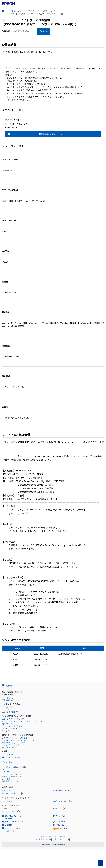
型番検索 (6, 31)
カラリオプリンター (10, 707)
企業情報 (8, 825)
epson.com (65, 840)
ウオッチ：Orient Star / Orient (13, 767)
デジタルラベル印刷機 (10, 745)
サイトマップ (44, 837)
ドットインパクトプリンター (13, 726)
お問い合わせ (60, 825)
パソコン (5, 769)
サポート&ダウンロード (14, 822)
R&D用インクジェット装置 (62, 801)
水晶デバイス (58, 809)
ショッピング (60, 822)
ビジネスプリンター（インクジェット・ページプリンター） (25, 721)
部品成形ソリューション (11, 794)
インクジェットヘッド (10, 801)
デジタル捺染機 (8, 748)
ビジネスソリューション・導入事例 (15, 817)
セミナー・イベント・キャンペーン (13, 830)
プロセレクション (9, 710)
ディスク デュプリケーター (12, 774)
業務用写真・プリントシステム (14, 743)
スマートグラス (8, 764)
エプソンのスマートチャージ (13, 719)
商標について (58, 839)
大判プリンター (8, 724)
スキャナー (6, 772)
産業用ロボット (8, 791)
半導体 (5, 809)
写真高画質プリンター (10, 700)
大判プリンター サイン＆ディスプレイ (16, 738)
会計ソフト (6, 779)
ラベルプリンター (9, 731)
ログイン (61, 829)
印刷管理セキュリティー (11, 781)
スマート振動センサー (61, 791)
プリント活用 (60, 816)
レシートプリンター (10, 729)
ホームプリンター (9, 698)
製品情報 (8, 686)
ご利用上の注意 (62, 837)
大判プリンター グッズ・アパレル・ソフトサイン (21, 740)
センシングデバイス (10, 811)
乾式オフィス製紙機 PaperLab (13, 777)
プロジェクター (8, 762)
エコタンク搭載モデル (10, 712)
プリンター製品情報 (12, 757)
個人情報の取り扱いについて (44, 840)
